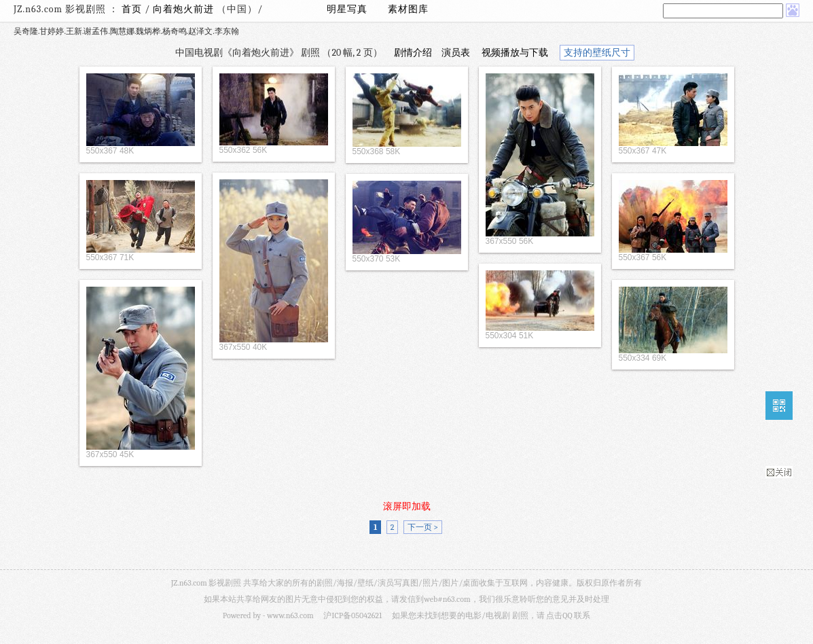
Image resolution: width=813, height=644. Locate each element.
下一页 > (423, 527)
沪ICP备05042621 (353, 615)
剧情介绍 (413, 53)
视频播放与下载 (515, 53)
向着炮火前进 (185, 9)
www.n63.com (290, 615)
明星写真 (347, 9)
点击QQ (559, 615)
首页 (132, 9)
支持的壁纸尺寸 (597, 53)
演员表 (456, 53)
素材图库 (408, 9)
